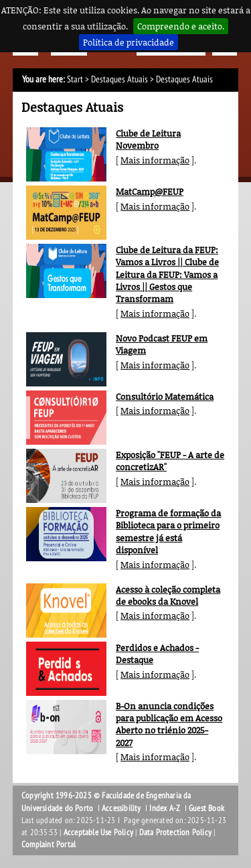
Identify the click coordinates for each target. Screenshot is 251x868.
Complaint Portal (49, 845)
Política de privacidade (129, 42)
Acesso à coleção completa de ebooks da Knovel (168, 595)
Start (75, 79)
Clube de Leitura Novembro (148, 139)
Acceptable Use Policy (98, 833)
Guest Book (206, 808)
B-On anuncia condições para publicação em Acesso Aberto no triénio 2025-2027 (169, 724)
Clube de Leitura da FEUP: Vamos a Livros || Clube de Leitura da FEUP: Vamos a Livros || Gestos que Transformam (167, 274)
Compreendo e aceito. (181, 26)
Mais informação (155, 160)
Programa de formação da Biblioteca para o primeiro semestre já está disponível (168, 531)
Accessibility (121, 808)
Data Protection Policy (175, 833)
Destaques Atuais (119, 79)
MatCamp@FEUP (150, 192)
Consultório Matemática (165, 396)
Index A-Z (165, 808)
